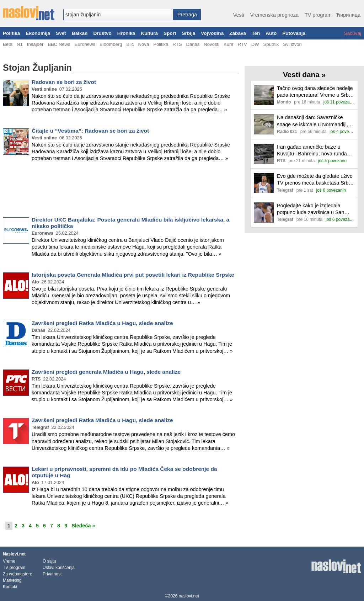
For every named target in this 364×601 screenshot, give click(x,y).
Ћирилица (348, 15)
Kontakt (10, 587)
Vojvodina (212, 33)
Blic (130, 44)
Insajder (35, 44)
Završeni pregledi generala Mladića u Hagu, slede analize (106, 372)
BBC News (59, 44)
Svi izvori (292, 44)
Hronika (126, 33)
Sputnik (271, 44)
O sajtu (49, 561)
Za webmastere (18, 574)
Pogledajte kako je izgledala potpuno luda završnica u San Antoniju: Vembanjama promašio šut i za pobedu (314, 209)
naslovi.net (189, 596)
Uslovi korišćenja (59, 568)
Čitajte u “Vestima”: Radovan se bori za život (90, 131)
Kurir (229, 44)
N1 (20, 44)
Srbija (188, 33)
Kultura (149, 33)
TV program (318, 15)
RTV (242, 44)
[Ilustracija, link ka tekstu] (264, 96)
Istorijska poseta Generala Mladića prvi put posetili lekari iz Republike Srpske (133, 275)
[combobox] (118, 15)
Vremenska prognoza (274, 15)
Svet (61, 33)
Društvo (102, 33)
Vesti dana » (304, 75)
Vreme (9, 561)
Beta (8, 44)
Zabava (238, 33)
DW (255, 44)
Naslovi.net (14, 554)
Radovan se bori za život (64, 82)
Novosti (212, 44)
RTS (177, 44)
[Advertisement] (120, 191)
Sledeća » (83, 526)
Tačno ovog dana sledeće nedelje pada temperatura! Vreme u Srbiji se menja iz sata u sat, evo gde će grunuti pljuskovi (316, 92)
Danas (193, 44)
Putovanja (294, 33)
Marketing (12, 580)
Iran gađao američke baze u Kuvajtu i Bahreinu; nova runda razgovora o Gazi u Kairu (312, 151)
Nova (144, 44)
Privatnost (52, 574)
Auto (271, 33)
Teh (256, 33)
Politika (11, 33)
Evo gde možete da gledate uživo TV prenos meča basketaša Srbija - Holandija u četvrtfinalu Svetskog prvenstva (316, 180)
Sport (170, 33)
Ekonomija (38, 33)
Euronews (85, 44)
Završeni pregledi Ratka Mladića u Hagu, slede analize (102, 323)
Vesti (239, 15)
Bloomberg (111, 44)
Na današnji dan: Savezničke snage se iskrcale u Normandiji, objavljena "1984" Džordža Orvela (315, 121)
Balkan (80, 33)
